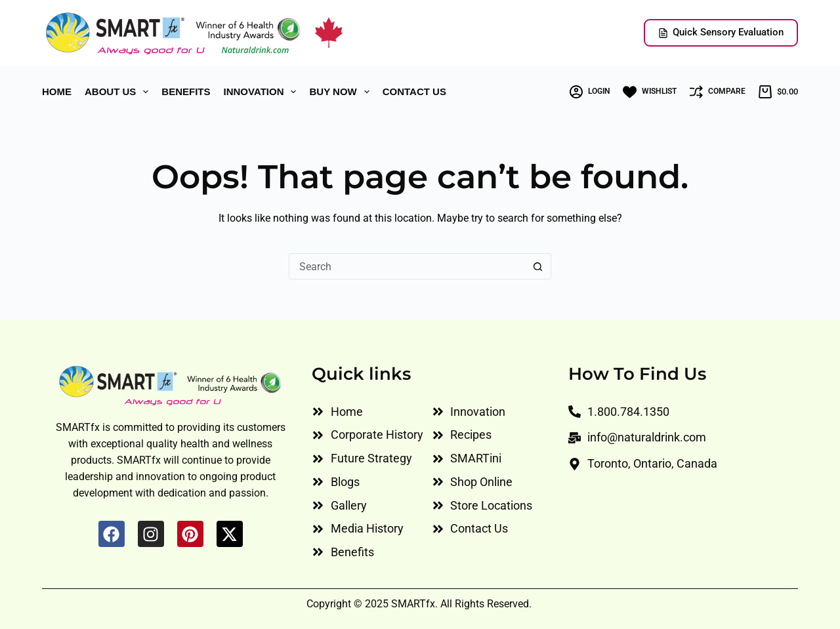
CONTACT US (414, 91)
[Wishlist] (650, 92)
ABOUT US (119, 92)
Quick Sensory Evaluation (721, 32)
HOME (57, 91)
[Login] (590, 92)
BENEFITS (186, 91)
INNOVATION (263, 92)
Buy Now (342, 92)
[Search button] (538, 266)
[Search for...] (407, 266)
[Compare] (718, 92)
